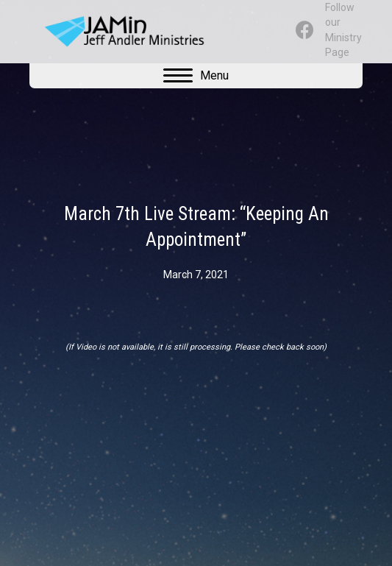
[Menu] (196, 76)
